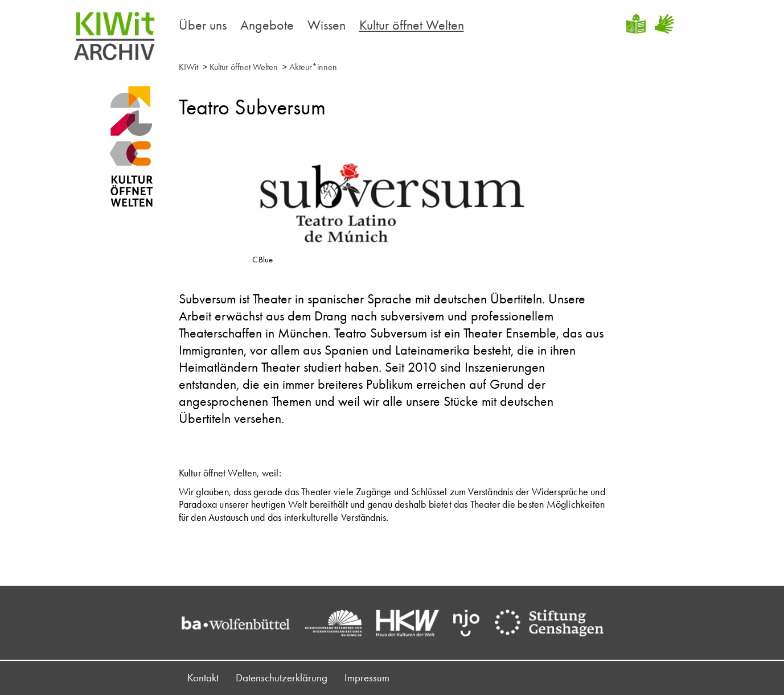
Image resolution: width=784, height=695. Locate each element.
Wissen (327, 25)
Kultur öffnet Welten (412, 25)
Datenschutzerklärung (282, 678)
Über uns (203, 25)
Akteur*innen (313, 67)
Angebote (267, 25)
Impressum (367, 678)
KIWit (188, 67)
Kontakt (203, 678)
